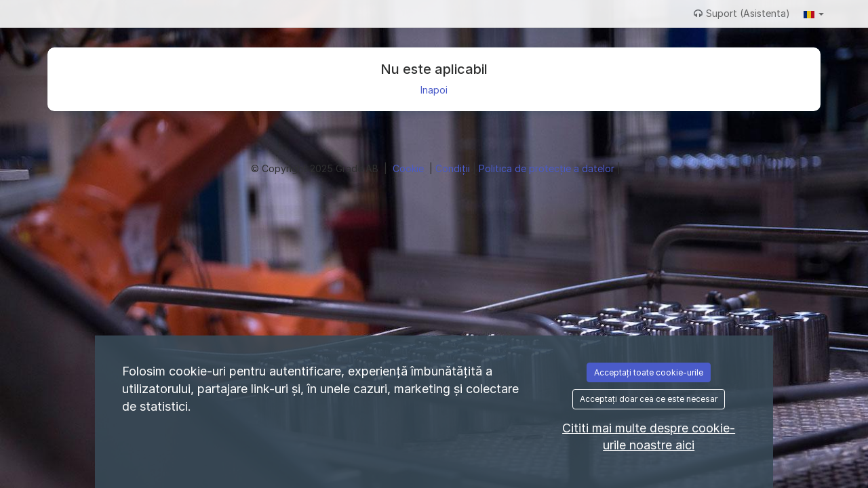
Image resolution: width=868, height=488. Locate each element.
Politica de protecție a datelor (548, 168)
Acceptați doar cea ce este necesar (649, 399)
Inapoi (434, 90)
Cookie (410, 168)
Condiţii (454, 168)
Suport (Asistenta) (742, 13)
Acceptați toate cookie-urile (649, 372)
